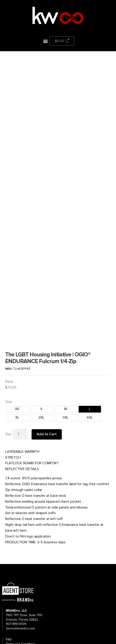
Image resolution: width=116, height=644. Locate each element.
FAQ (9, 565)
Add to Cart (47, 360)
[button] (46, 41)
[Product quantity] (20, 360)
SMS (9, 588)
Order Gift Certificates (21, 592)
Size (9, 328)
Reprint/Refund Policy (21, 574)
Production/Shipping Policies (26, 579)
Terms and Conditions (21, 570)
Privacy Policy (15, 583)
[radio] (17, 335)
